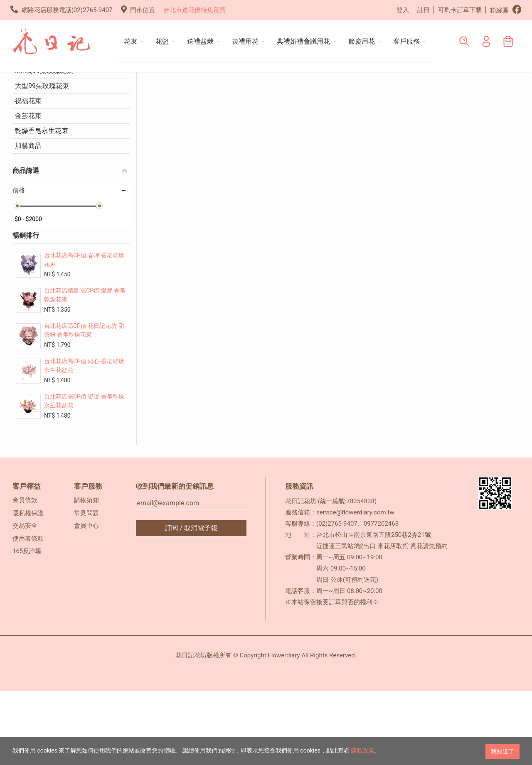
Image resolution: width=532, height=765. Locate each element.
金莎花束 (28, 190)
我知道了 (502, 751)
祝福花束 (28, 175)
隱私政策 (362, 751)
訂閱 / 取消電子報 (191, 602)
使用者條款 (28, 612)
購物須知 (86, 574)
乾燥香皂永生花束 (42, 205)
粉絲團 (506, 10)
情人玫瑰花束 (35, 130)
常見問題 (86, 587)
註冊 (424, 10)
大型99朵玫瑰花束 (42, 160)
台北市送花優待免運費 (195, 10)
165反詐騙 (27, 625)
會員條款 (25, 574)
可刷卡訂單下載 (460, 10)
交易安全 (25, 600)
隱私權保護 (28, 587)
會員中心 (86, 600)
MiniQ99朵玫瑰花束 (44, 145)
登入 (403, 10)
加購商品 (28, 220)
